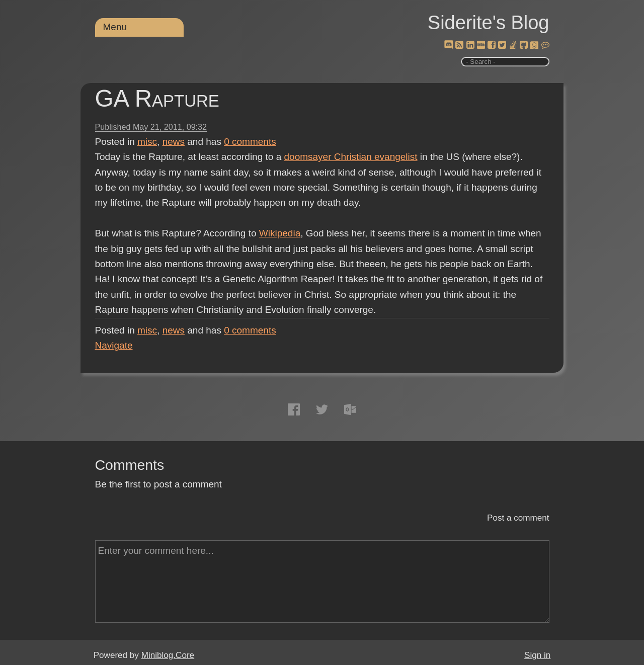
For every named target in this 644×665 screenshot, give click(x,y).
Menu (115, 27)
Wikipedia (280, 233)
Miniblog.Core (168, 655)
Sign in (537, 655)
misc (147, 142)
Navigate (114, 345)
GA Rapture (157, 98)
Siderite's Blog (489, 23)
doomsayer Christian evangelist (351, 157)
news (174, 142)
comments (250, 142)
